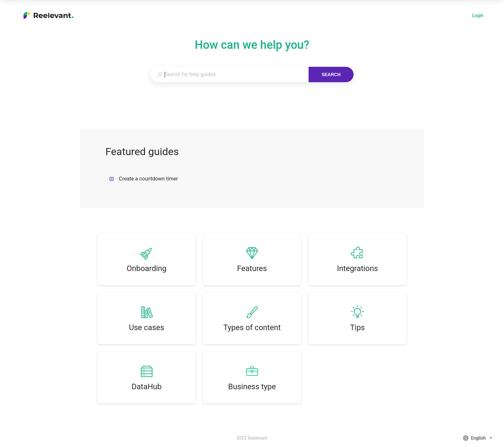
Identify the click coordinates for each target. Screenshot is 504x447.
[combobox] (229, 74)
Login (478, 16)
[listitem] (147, 259)
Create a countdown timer (144, 179)
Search (331, 74)
